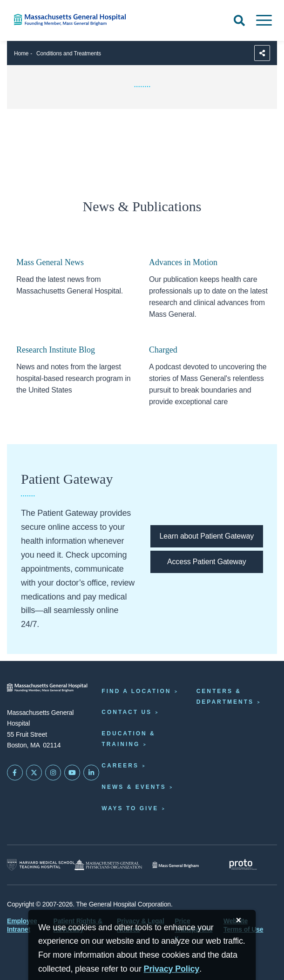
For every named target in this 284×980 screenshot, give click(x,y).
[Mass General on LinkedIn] (91, 773)
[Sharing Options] (262, 53)
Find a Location (136, 691)
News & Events (134, 787)
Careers (120, 766)
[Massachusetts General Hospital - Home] (47, 688)
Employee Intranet (22, 925)
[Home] (59, 20)
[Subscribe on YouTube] (72, 773)
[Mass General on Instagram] (53, 773)
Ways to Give (130, 808)
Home (21, 53)
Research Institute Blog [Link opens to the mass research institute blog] (56, 350)
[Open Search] (239, 20)
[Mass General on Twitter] (34, 773)
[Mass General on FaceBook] (15, 773)
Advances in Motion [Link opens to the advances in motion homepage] (183, 262)
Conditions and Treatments (69, 53)
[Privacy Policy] (172, 969)
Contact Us (127, 712)
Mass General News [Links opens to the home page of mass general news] (50, 262)
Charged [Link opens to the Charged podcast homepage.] (163, 350)
